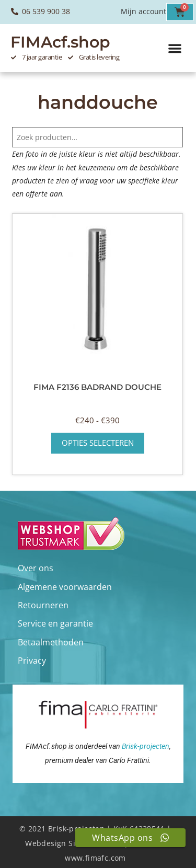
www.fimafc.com (95, 858)
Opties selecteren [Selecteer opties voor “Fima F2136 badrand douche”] (98, 443)
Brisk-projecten (146, 746)
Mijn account (143, 11)
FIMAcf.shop (60, 42)
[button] (175, 48)
